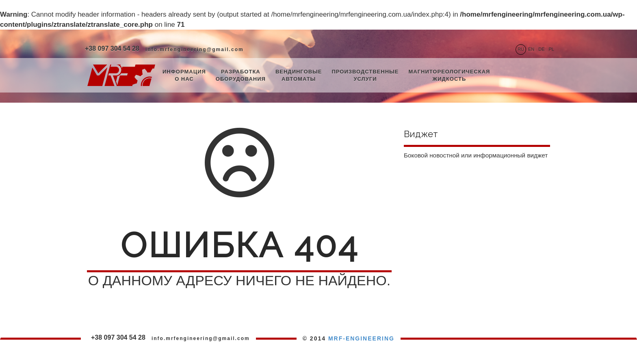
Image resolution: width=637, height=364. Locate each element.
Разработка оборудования (241, 75)
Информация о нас (184, 75)
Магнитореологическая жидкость (449, 75)
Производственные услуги (365, 75)
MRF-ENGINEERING (361, 338)
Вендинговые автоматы (299, 75)
